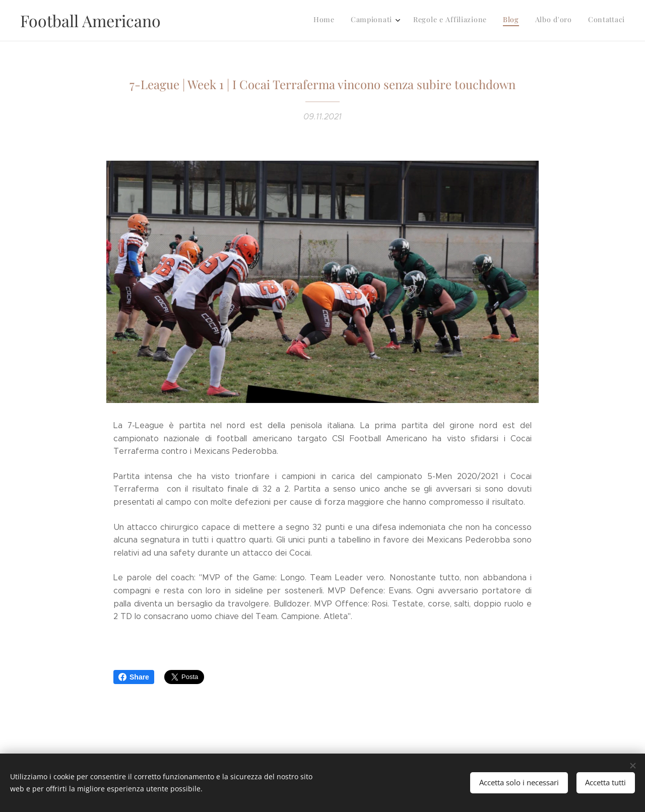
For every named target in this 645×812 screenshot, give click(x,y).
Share (134, 677)
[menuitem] (542, 21)
